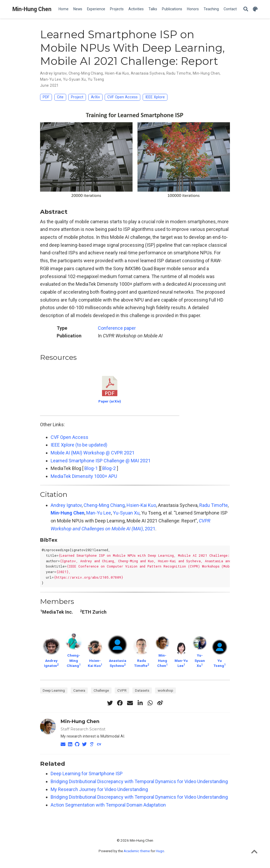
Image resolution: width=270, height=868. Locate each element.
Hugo (160, 851)
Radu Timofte (214, 505)
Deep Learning (54, 690)
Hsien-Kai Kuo (141, 505)
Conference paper (117, 328)
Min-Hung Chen (32, 9)
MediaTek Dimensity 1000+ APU (84, 476)
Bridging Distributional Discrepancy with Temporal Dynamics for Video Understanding (139, 781)
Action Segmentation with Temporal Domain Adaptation (108, 805)
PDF (46, 97)
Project (77, 97)
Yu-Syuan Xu (126, 513)
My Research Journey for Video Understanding (99, 789)
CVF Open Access (122, 97)
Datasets (142, 690)
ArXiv (95, 97)
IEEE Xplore (155, 97)
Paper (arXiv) (110, 401)
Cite (60, 97)
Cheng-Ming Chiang (104, 505)
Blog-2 (109, 468)
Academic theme (137, 851)
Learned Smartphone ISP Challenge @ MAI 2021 (101, 461)
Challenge (101, 690)
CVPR (122, 690)
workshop (165, 690)
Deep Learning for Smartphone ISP (87, 774)
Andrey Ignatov (66, 505)
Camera (79, 690)
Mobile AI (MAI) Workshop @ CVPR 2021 (93, 453)
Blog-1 (91, 468)
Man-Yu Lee (99, 513)
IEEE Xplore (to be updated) (79, 445)
